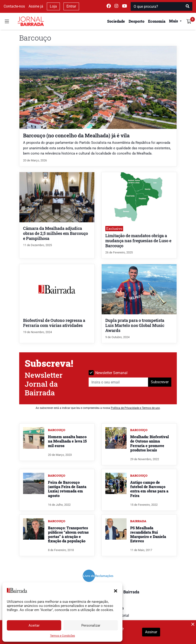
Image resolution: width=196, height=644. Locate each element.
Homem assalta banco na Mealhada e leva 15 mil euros (67, 441)
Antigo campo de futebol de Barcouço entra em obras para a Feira (149, 489)
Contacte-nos (14, 6)
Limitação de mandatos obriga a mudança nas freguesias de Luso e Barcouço (138, 241)
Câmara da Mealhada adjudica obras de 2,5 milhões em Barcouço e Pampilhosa (56, 233)
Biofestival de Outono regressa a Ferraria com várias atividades (54, 323)
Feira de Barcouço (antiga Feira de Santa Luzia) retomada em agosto (67, 489)
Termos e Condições (62, 636)
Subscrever (160, 382)
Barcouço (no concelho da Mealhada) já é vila (76, 135)
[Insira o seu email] (118, 382)
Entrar (71, 6)
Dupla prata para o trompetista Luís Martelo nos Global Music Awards (135, 325)
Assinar (151, 632)
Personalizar (91, 625)
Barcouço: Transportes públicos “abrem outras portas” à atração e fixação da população (68, 534)
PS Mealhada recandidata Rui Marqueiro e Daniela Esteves (148, 534)
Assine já (36, 6)
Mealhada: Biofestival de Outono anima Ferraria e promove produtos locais (150, 443)
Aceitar (34, 625)
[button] (116, 590)
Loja (53, 6)
